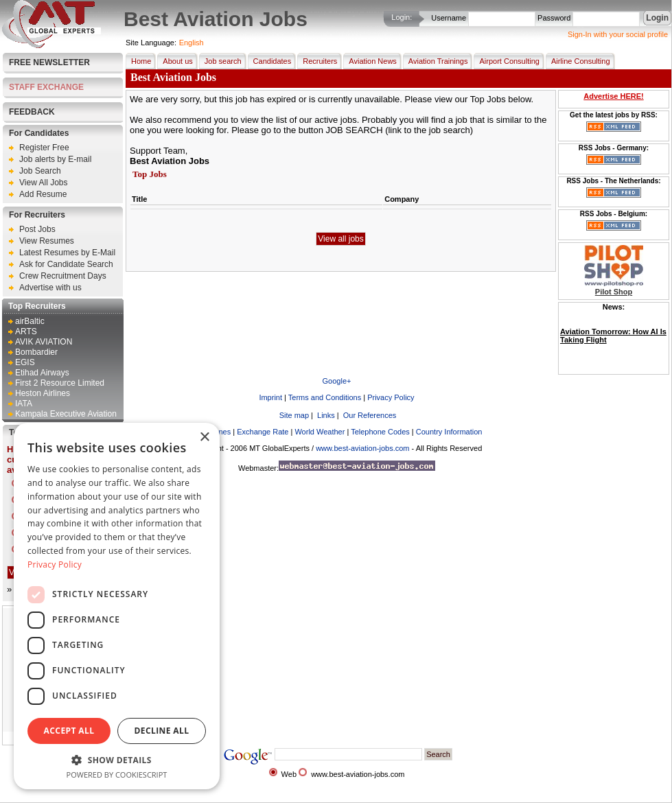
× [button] (204, 438)
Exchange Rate (263, 432)
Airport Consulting (506, 61)
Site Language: (151, 43)
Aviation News (370, 61)
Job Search (40, 171)
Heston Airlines (43, 393)
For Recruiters (37, 215)
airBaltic (30, 321)
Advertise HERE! (613, 96)
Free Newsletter (49, 62)
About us (175, 61)
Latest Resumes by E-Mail (67, 253)
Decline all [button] (162, 731)
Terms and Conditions (325, 397)
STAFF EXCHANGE (46, 87)
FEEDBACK (32, 112)
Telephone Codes (380, 432)
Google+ (337, 381)
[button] (117, 759)
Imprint (270, 397)
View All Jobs (43, 183)
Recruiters (317, 61)
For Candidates (39, 133)
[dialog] (117, 606)
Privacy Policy (391, 397)
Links (325, 415)
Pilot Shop (614, 292)
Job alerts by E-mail (55, 159)
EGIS (25, 362)
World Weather (320, 432)
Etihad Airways (42, 373)
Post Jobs (37, 229)
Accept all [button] (69, 731)
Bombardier (36, 352)
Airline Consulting (578, 61)
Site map (293, 415)
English (192, 43)
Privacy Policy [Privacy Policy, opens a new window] (55, 565)
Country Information (449, 432)
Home (138, 61)
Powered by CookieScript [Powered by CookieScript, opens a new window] (117, 775)
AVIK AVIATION (44, 342)
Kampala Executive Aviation (66, 414)
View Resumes (47, 241)
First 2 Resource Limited (60, 383)
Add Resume (43, 194)
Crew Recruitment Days (63, 276)
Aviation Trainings (436, 61)
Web (289, 774)
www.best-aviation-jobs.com (362, 448)
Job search (220, 61)
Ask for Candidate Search (66, 264)
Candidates (270, 61)
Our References (369, 415)
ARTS (26, 331)
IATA (24, 404)
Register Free (44, 148)
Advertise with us (50, 288)
